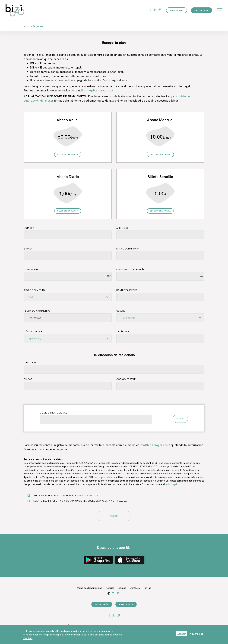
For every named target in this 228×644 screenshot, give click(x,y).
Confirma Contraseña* (131, 269)
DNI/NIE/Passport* (128, 290)
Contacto (135, 588)
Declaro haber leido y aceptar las (64, 496)
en (119, 593)
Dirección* (31, 362)
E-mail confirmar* (128, 249)
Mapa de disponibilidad (90, 588)
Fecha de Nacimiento (37, 311)
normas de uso (88, 496)
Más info (28, 639)
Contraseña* (32, 269)
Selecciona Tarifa (68, 154)
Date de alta (202, 10)
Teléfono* (123, 332)
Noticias (110, 588)
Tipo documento (34, 290)
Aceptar (182, 635)
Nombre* (29, 228)
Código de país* (34, 332)
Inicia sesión (177, 10)
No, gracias (196, 635)
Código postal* (126, 379)
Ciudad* (29, 379)
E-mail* (28, 249)
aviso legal (171, 484)
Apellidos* (123, 228)
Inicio (26, 26)
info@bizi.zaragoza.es (100, 90)
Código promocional (53, 413)
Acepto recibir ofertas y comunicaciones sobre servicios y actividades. (79, 501)
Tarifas (147, 588)
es (113, 593)
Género (121, 311)
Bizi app (122, 588)
